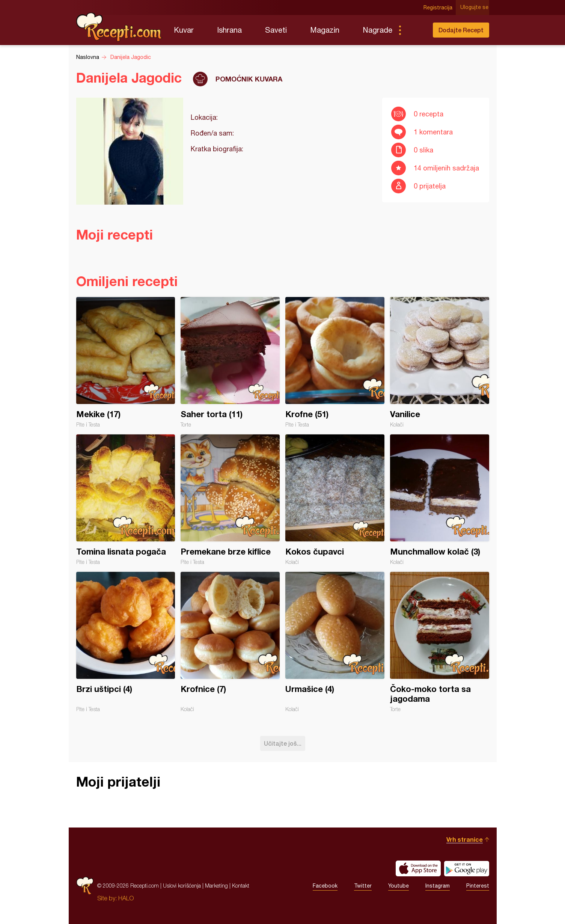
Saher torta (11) (230, 362)
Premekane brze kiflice (230, 500)
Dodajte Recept (461, 30)
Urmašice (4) (335, 642)
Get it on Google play (467, 868)
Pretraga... (415, 30)
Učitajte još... (283, 743)
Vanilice (440, 362)
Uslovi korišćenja (182, 886)
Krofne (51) (335, 362)
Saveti (276, 30)
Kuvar (184, 30)
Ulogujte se (475, 8)
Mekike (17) (126, 362)
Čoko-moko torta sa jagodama (440, 642)
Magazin (325, 30)
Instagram (438, 886)
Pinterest (478, 886)
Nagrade (377, 30)
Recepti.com (119, 27)
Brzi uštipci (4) (126, 642)
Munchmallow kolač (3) (440, 500)
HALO (126, 898)
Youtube (399, 886)
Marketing (216, 886)
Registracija (439, 8)
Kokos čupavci (335, 500)
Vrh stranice (465, 839)
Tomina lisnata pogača (126, 500)
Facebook (325, 886)
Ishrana (229, 30)
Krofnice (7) (230, 642)
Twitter (363, 886)
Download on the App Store (418, 868)
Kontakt (241, 886)
